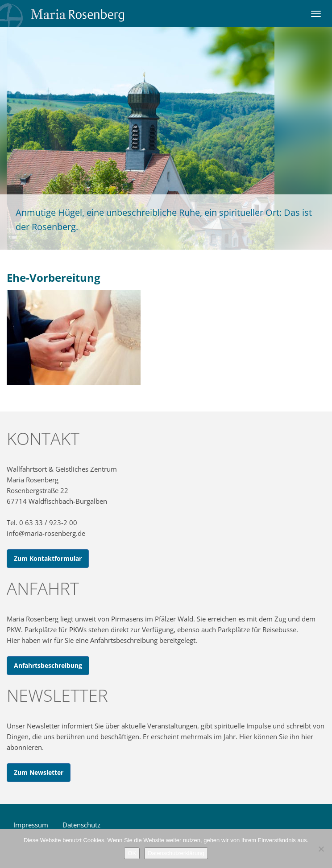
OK (132, 853)
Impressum (31, 825)
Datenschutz (81, 825)
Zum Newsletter (39, 772)
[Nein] (321, 849)
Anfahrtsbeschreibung (48, 665)
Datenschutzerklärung (176, 853)
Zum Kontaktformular (48, 558)
